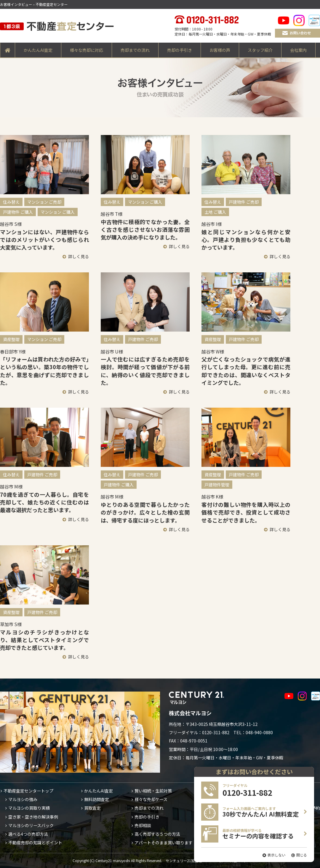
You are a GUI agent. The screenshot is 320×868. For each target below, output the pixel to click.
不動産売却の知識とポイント (35, 843)
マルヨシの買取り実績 (29, 808)
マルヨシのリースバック (31, 825)
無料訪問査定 (97, 799)
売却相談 (143, 825)
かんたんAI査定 (38, 50)
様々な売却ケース (151, 799)
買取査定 (92, 808)
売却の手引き (180, 50)
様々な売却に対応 (87, 50)
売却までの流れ (135, 50)
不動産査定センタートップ (28, 791)
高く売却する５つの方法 (157, 834)
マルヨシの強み (23, 799)
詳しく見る (79, 256)
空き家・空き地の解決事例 (33, 817)
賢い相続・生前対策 (153, 791)
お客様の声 (220, 50)
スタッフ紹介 (260, 50)
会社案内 (298, 50)
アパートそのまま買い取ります (164, 843)
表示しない (276, 855)
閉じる (302, 855)
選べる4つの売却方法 (28, 834)
